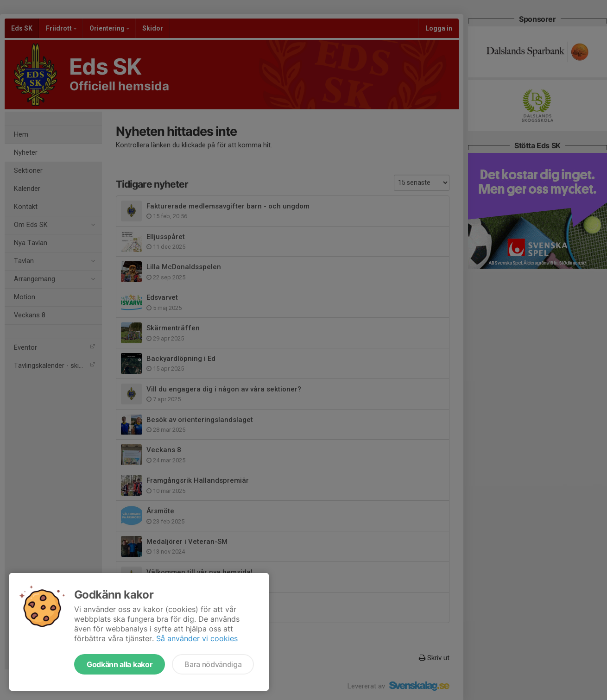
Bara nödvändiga (213, 664)
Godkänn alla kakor (120, 664)
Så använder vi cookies (197, 638)
